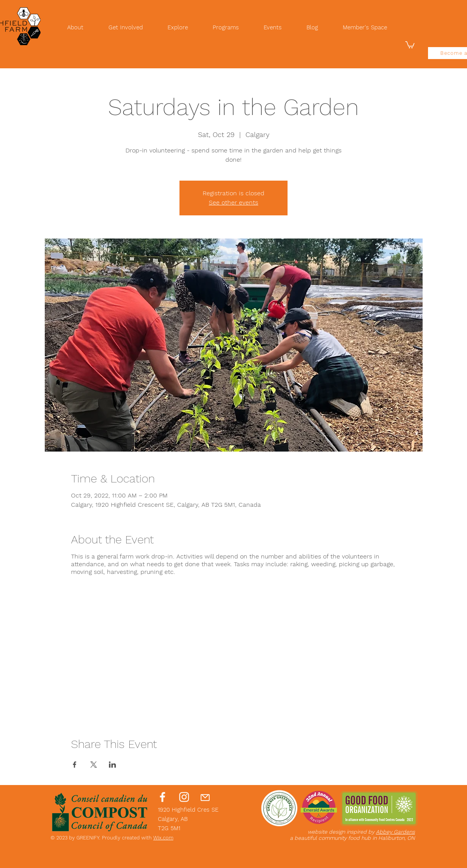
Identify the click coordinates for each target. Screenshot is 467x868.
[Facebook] (162, 797)
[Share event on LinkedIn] (113, 765)
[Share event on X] (94, 765)
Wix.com (163, 838)
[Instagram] (184, 797)
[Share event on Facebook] (75, 765)
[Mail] (205, 797)
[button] (410, 44)
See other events (233, 202)
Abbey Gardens (395, 832)
